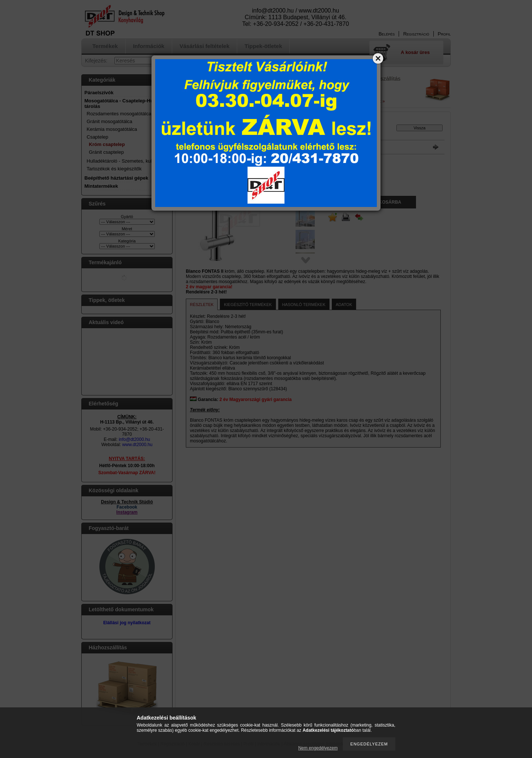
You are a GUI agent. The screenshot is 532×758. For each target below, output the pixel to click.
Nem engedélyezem (318, 748)
